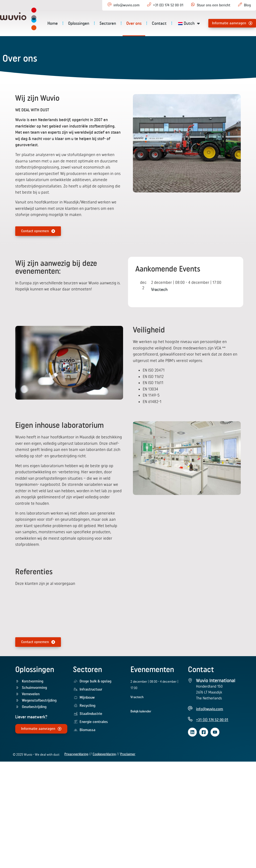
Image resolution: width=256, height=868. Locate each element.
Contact (166, 23)
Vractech (159, 315)
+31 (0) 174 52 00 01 (168, 5)
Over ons (141, 23)
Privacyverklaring (76, 780)
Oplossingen (85, 23)
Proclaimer (128, 780)
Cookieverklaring (104, 780)
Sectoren (114, 23)
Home (59, 23)
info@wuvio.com (127, 5)
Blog (247, 5)
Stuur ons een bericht (213, 5)
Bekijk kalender (141, 737)
